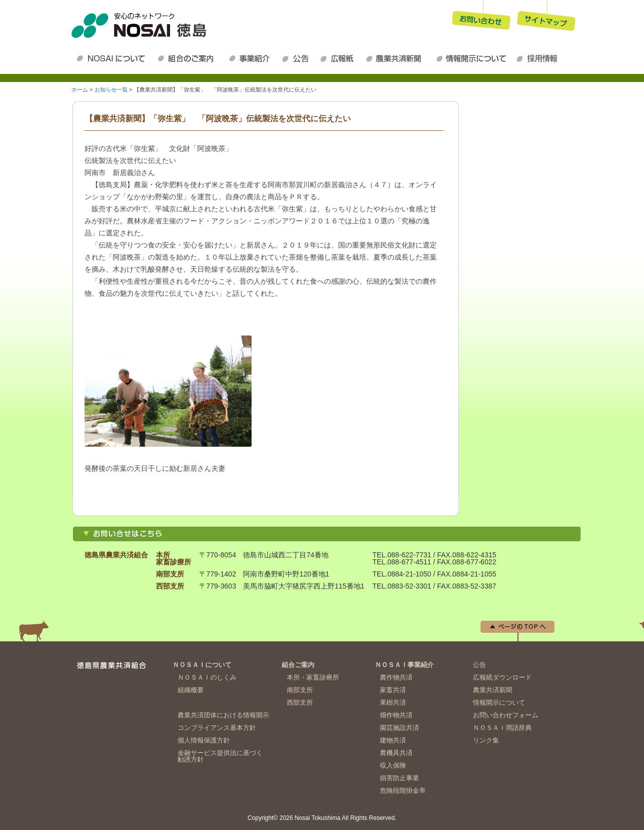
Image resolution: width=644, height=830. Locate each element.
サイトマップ (546, 17)
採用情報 (539, 58)
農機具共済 (396, 753)
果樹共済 (393, 702)
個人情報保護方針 (204, 740)
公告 (298, 58)
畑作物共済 (396, 715)
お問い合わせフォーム (506, 715)
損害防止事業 (399, 778)
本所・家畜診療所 (313, 677)
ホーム (80, 90)
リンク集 (486, 740)
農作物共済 (396, 677)
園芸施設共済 (399, 728)
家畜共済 (393, 690)
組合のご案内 (190, 58)
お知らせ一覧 (111, 90)
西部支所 (300, 702)
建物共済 (393, 740)
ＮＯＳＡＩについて (113, 58)
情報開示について (473, 58)
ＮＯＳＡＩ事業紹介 (252, 58)
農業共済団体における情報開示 (223, 715)
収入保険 (393, 765)
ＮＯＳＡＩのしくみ (207, 677)
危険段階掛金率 (403, 791)
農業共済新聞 (397, 58)
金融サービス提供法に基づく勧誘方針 (220, 756)
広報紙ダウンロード (340, 58)
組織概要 (191, 690)
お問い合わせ (481, 17)
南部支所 (300, 690)
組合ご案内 (298, 665)
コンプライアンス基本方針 (217, 728)
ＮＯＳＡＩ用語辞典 (502, 728)
